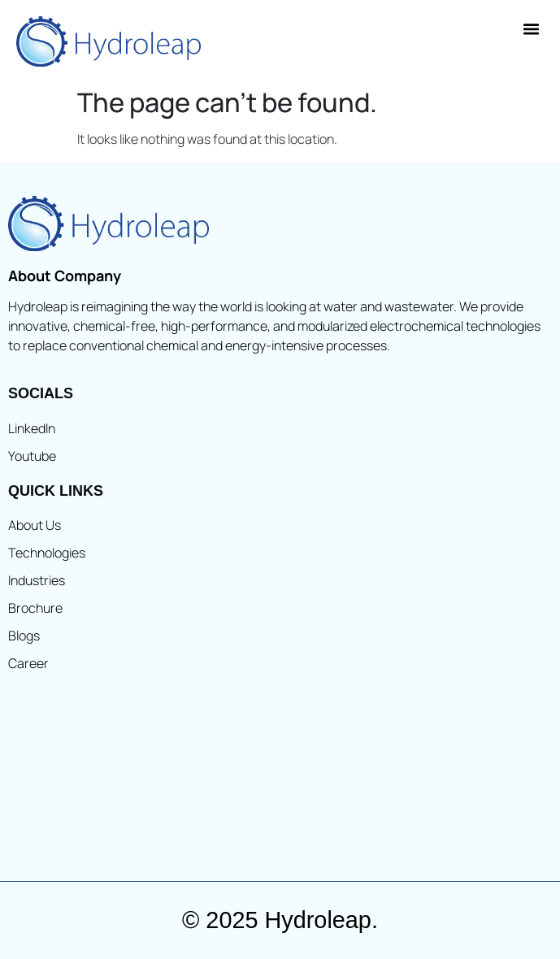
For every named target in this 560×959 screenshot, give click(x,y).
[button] (532, 29)
